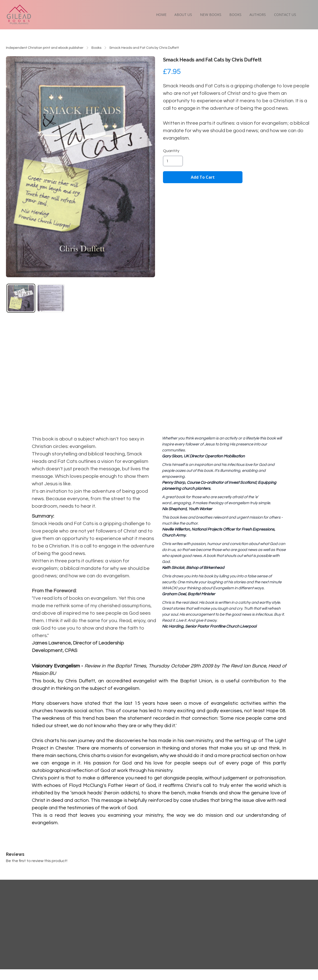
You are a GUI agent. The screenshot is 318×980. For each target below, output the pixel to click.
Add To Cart (203, 177)
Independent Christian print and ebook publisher (45, 48)
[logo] (19, 15)
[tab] (21, 298)
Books (96, 48)
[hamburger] (38, 9)
